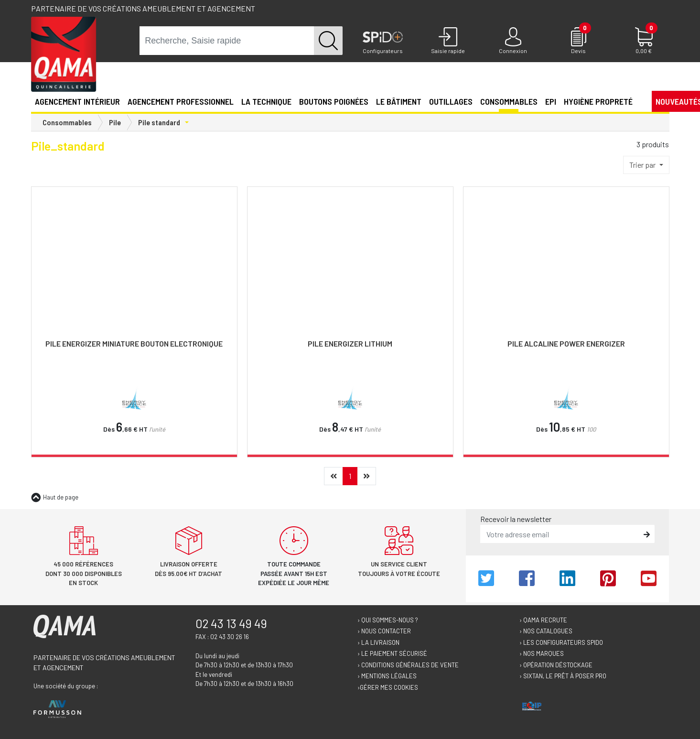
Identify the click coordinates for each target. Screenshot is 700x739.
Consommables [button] (509, 101)
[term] (227, 41)
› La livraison (378, 642)
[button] (640, 101)
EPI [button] (551, 101)
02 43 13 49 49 (231, 623)
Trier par (643, 165)
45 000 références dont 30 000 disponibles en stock (84, 573)
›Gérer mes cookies (388, 687)
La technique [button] (266, 101)
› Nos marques (542, 653)
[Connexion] (513, 41)
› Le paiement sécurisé (392, 653)
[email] (560, 534)
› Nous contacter (384, 631)
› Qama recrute (543, 620)
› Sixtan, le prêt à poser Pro (563, 676)
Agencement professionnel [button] (181, 101)
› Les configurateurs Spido (561, 642)
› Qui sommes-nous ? (388, 620)
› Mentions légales (387, 676)
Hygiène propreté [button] (598, 101)
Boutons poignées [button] (334, 101)
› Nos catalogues (546, 631)
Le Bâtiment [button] (399, 101)
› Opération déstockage (556, 665)
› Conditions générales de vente (408, 665)
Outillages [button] (451, 101)
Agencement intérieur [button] (77, 101)
